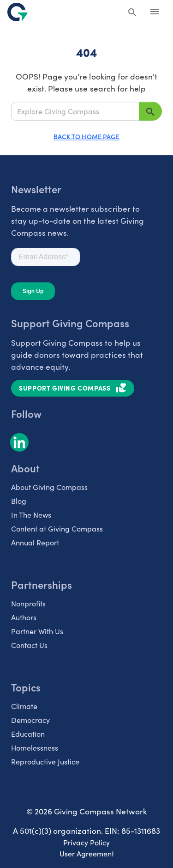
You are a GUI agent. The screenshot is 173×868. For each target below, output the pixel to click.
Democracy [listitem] (30, 720)
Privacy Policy (86, 842)
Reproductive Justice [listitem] (45, 761)
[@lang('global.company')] (18, 12)
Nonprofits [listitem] (28, 603)
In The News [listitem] (31, 514)
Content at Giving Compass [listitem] (57, 528)
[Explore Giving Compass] (75, 111)
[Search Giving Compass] (132, 13)
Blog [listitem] (19, 501)
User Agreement (87, 853)
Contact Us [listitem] (29, 645)
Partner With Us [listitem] (37, 631)
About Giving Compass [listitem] (49, 487)
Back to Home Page (86, 136)
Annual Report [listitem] (35, 542)
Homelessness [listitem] (35, 747)
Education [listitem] (28, 734)
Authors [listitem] (24, 617)
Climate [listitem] (24, 706)
